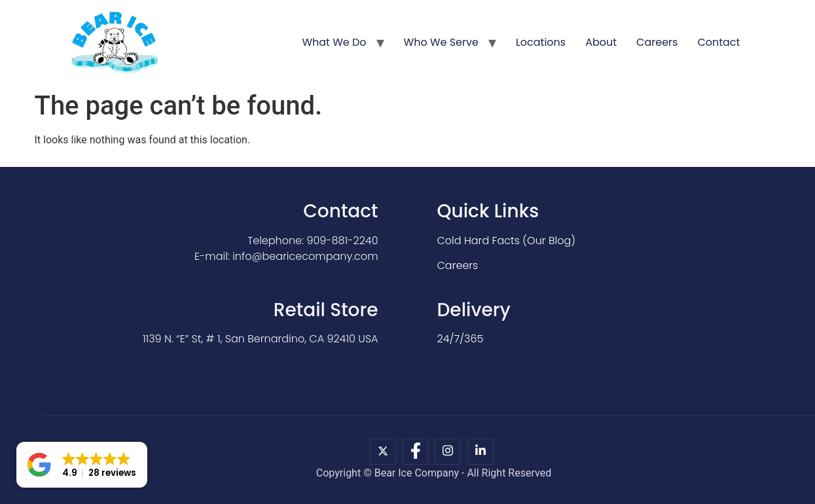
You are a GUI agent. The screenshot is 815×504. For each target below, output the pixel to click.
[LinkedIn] (480, 452)
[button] (82, 465)
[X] (383, 452)
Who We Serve (441, 42)
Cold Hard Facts (479, 241)
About (601, 42)
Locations (541, 42)
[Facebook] (416, 452)
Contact (718, 42)
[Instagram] (448, 452)
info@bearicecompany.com (305, 256)
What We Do (334, 42)
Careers (657, 42)
